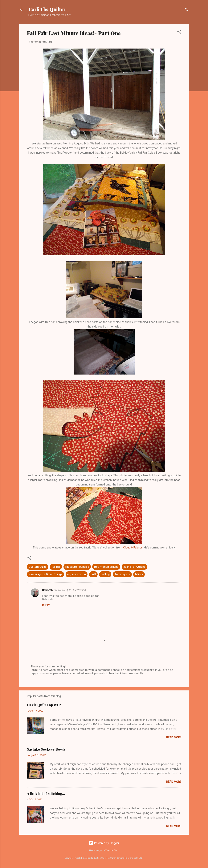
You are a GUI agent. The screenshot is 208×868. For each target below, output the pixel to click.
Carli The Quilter (47, 9)
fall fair (56, 567)
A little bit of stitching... (46, 794)
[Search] (187, 10)
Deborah (47, 590)
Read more (174, 737)
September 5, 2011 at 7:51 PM (70, 590)
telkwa (139, 574)
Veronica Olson (112, 850)
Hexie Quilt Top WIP (44, 705)
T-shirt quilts (122, 574)
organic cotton (77, 574)
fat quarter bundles (77, 567)
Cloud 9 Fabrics (133, 548)
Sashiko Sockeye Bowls (46, 749)
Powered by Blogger (104, 843)
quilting (105, 574)
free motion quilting (106, 567)
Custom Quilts (38, 567)
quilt (93, 574)
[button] (179, 32)
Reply (46, 605)
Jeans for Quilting (134, 567)
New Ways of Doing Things (45, 574)
